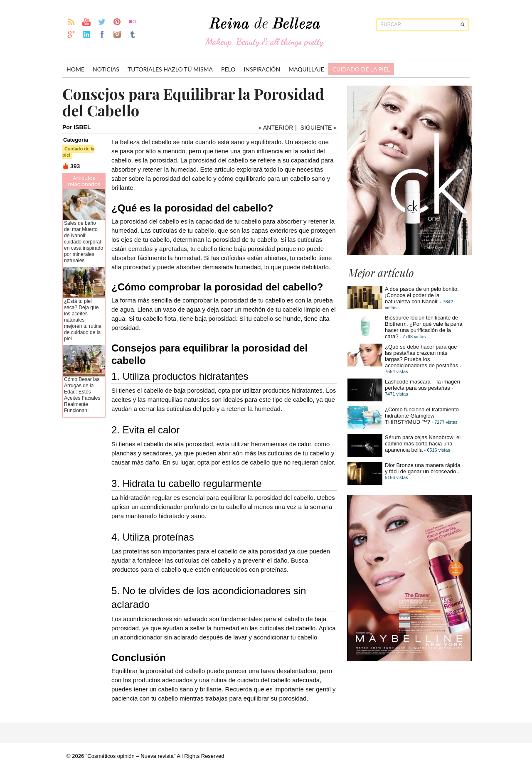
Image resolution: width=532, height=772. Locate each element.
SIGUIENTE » (319, 128)
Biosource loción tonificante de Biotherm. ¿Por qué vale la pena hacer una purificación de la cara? (424, 327)
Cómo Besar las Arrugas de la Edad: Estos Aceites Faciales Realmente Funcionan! (82, 395)
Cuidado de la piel (361, 69)
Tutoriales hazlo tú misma (170, 69)
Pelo (228, 69)
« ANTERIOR (276, 128)
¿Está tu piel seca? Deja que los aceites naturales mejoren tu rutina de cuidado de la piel (83, 320)
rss (71, 22)
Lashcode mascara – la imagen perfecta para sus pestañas (422, 385)
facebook (102, 34)
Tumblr (133, 34)
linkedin (87, 34)
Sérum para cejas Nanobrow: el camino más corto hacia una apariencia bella (423, 444)
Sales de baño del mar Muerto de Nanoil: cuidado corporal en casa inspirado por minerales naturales (84, 242)
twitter (102, 22)
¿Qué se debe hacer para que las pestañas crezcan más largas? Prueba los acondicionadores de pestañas (421, 356)
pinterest (117, 22)
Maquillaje (306, 69)
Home (75, 69)
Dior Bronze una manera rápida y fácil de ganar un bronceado (422, 468)
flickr (133, 22)
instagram (117, 34)
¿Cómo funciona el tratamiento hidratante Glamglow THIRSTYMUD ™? (422, 416)
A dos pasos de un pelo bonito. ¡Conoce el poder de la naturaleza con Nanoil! (422, 295)
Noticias (106, 69)
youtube (87, 22)
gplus (71, 34)
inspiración (262, 69)
